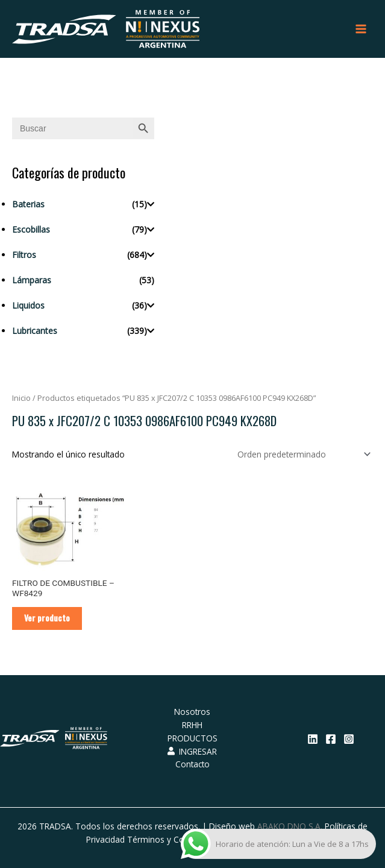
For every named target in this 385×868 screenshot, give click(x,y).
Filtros (24, 255)
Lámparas (32, 280)
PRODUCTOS (192, 738)
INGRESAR (192, 751)
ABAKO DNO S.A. (290, 826)
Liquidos (28, 305)
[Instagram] (349, 739)
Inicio (21, 398)
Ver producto (47, 618)
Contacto (192, 764)
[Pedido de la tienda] (302, 454)
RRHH (192, 725)
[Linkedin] (313, 739)
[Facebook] (331, 739)
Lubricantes (35, 331)
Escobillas (31, 229)
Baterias (28, 204)
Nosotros (192, 712)
